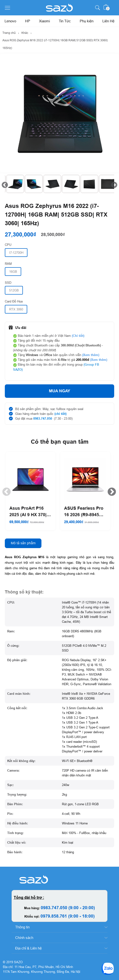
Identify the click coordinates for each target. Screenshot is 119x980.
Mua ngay (59, 391)
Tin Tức (65, 21)
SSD (8, 283)
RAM (8, 264)
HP (28, 21)
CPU (8, 245)
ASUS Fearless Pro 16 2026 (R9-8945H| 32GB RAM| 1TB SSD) (84, 512)
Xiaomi (44, 21)
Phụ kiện (87, 21)
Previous (4, 184)
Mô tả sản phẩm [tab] (23, 543)
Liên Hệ (108, 21)
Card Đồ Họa (14, 301)
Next (113, 184)
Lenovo (10, 21)
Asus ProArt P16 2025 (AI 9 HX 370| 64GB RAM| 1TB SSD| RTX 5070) (28, 512)
